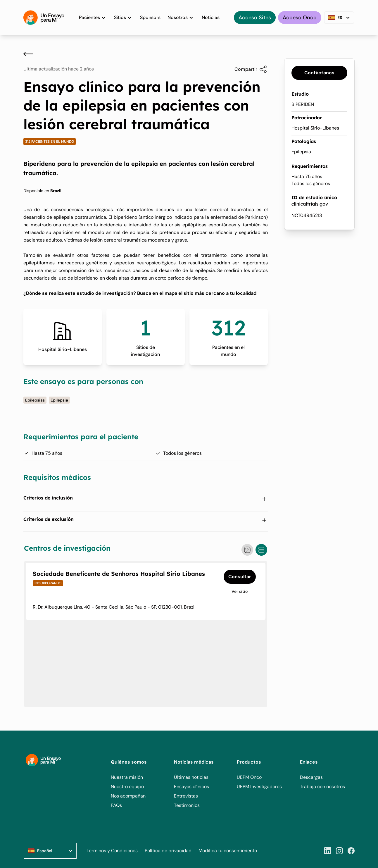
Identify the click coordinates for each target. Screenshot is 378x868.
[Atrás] (28, 54)
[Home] (44, 18)
